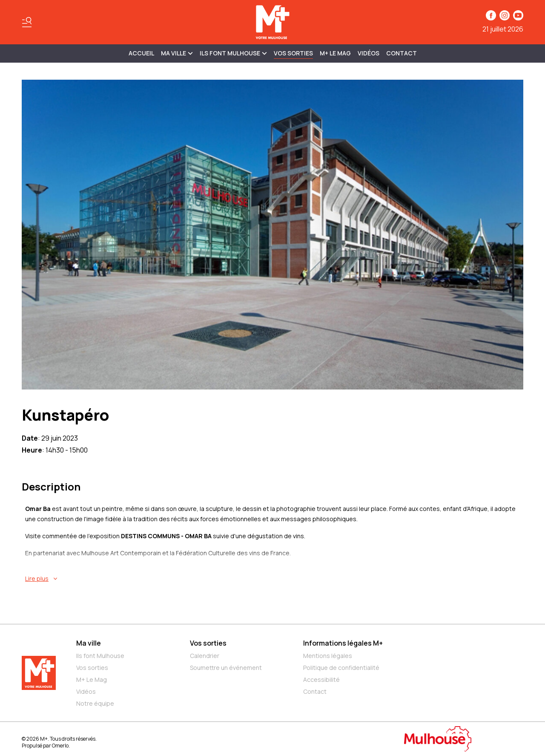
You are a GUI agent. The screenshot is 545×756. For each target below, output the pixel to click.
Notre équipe (95, 703)
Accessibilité (321, 680)
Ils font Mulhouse (100, 656)
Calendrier (205, 656)
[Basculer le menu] (27, 22)
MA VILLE (177, 53)
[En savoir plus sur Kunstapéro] (274, 579)
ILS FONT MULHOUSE (233, 53)
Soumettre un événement (226, 668)
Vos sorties (293, 53)
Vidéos (369, 53)
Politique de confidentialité (341, 668)
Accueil (141, 53)
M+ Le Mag (335, 53)
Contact (402, 53)
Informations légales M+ (343, 643)
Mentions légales (328, 656)
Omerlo (60, 746)
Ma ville (89, 643)
